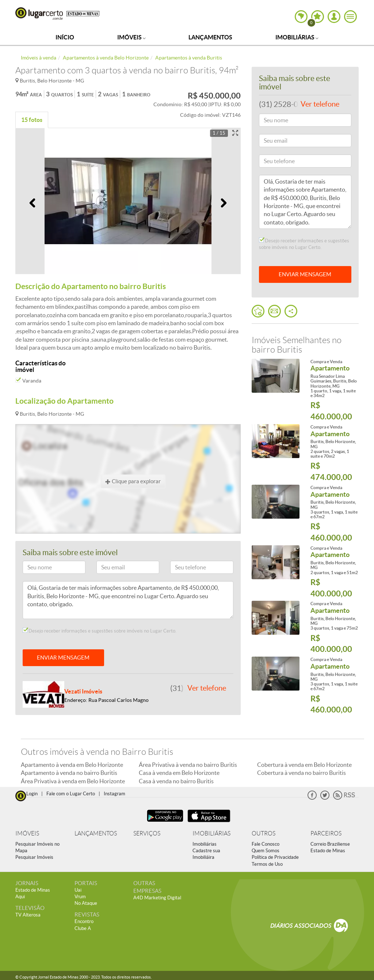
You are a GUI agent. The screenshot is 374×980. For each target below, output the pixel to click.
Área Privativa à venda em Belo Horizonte (73, 781)
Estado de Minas (328, 851)
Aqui (20, 897)
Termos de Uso (267, 864)
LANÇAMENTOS (96, 833)
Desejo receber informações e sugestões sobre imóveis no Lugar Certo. (100, 631)
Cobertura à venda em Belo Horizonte (304, 765)
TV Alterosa (28, 915)
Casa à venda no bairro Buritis (176, 781)
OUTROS (264, 833)
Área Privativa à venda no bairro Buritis (188, 765)
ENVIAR (305, 274)
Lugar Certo (39, 14)
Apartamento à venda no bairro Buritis (69, 773)
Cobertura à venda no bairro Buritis (302, 773)
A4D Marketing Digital (157, 898)
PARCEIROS (326, 833)
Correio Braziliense (330, 844)
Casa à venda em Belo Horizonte (179, 773)
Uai (78, 890)
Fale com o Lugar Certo (71, 794)
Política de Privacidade (275, 857)
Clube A (83, 928)
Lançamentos (210, 37)
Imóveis (131, 37)
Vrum (80, 897)
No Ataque (86, 903)
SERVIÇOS (147, 833)
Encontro (84, 921)
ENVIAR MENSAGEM (63, 658)
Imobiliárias (297, 37)
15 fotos (32, 120)
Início (65, 37)
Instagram (115, 794)
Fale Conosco (266, 844)
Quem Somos (266, 851)
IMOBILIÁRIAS (211, 833)
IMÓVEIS (27, 833)
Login (32, 794)
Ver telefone (207, 688)
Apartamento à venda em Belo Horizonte (72, 765)
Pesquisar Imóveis (34, 857)
